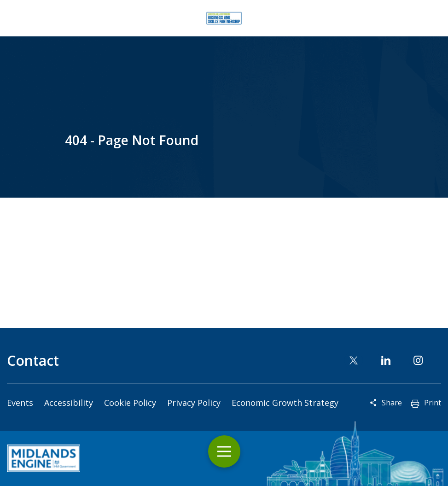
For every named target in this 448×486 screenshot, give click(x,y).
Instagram (418, 360)
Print (433, 403)
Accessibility (69, 403)
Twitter (354, 360)
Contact (33, 360)
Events (20, 403)
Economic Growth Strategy (285, 403)
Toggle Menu (224, 452)
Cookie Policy (130, 403)
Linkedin (386, 360)
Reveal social (373, 403)
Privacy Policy (194, 403)
